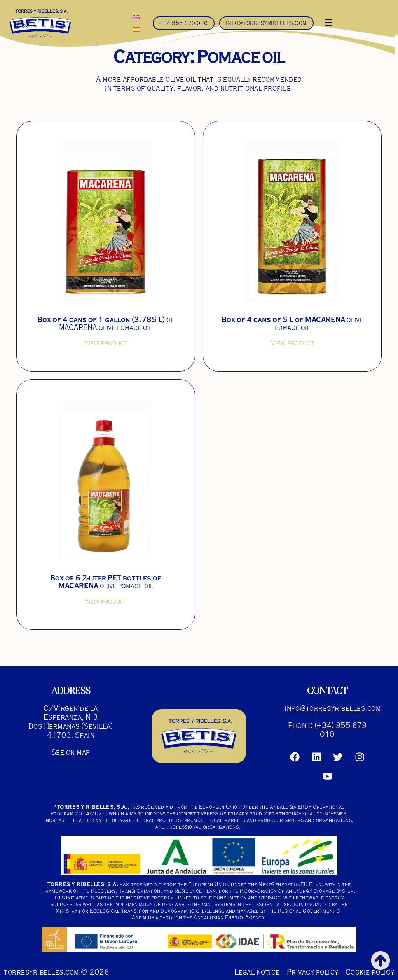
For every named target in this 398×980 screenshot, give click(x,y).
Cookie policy (370, 972)
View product (106, 343)
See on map (71, 752)
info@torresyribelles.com (333, 708)
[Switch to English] (136, 17)
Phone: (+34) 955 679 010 (327, 730)
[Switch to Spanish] (136, 29)
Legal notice (257, 972)
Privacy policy (313, 972)
